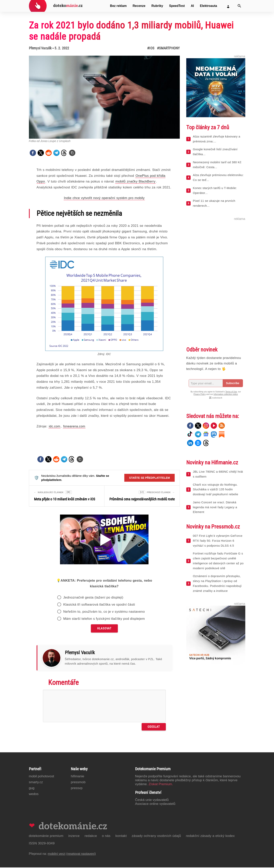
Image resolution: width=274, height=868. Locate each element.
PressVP (77, 789)
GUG (32, 789)
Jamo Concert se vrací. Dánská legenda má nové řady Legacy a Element (215, 507)
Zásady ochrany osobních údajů (156, 836)
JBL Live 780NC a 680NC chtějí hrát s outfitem (218, 474)
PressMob (78, 783)
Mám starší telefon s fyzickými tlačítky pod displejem (104, 619)
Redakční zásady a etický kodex (210, 836)
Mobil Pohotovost (42, 777)
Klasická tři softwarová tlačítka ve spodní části (99, 605)
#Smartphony (168, 48)
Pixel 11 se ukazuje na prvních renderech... (214, 203)
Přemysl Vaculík (40, 48)
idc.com (54, 426)
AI (192, 6)
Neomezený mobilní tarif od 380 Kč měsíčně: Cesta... (217, 165)
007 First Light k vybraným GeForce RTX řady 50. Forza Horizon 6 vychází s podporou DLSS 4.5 (218, 541)
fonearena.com (74, 426)
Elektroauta (208, 6)
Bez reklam (118, 6)
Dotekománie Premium (46, 836)
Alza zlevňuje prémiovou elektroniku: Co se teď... (218, 177)
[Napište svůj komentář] (104, 707)
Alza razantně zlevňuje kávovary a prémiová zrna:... (217, 139)
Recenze (139, 6)
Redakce (91, 836)
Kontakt (121, 836)
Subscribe (233, 383)
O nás (106, 836)
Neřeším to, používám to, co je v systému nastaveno (104, 612)
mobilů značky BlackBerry (136, 181)
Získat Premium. (161, 785)
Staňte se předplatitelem (149, 478)
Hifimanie (77, 777)
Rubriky (157, 6)
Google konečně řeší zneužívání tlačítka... (215, 152)
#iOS (151, 48)
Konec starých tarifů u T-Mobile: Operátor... (215, 190)
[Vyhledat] (239, 6)
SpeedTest (177, 6)
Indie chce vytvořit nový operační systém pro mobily (104, 198)
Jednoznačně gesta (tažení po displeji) (93, 598)
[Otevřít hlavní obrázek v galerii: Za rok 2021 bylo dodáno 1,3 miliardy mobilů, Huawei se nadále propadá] (104, 97)
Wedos (34, 795)
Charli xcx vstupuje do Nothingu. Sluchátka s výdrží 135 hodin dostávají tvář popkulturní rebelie (216, 489)
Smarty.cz (36, 783)
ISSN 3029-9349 (42, 844)
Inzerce (74, 836)
